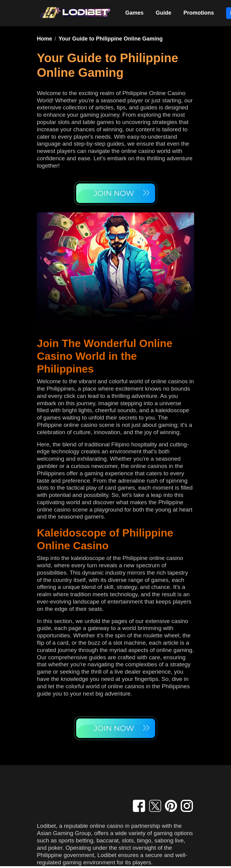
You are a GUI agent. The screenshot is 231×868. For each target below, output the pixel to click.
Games (134, 13)
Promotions (199, 13)
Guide (163, 13)
